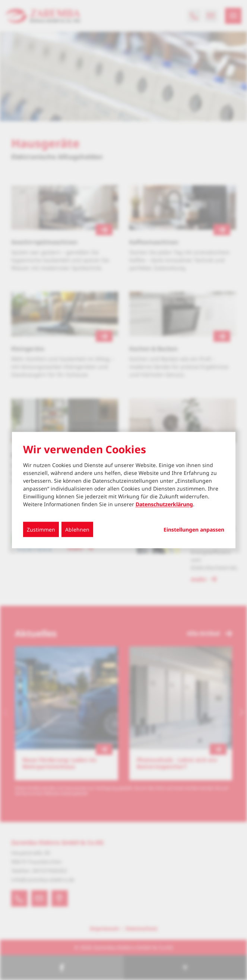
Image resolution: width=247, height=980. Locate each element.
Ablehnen (77, 530)
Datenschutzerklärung (164, 504)
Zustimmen (41, 530)
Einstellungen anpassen (194, 530)
